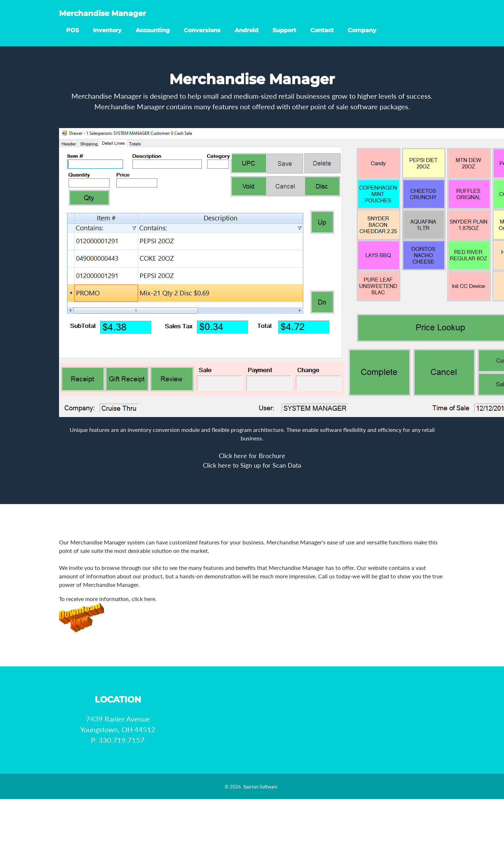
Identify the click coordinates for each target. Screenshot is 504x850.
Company (362, 37)
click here (143, 599)
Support (284, 37)
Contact (322, 37)
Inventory (107, 37)
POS (72, 37)
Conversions (202, 37)
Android (247, 37)
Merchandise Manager (117, 18)
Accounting (153, 37)
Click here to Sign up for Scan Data (252, 465)
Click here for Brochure (252, 456)
